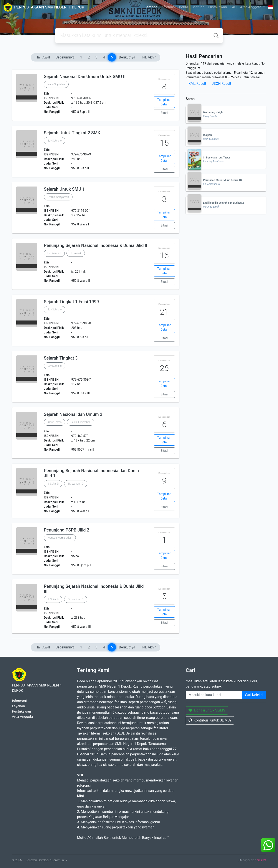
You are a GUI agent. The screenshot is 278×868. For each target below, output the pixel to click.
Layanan (18, 706)
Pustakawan (217, 7)
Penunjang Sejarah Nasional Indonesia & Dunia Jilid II (96, 245)
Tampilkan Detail (164, 102)
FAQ (234, 7)
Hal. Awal (43, 57)
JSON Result (221, 84)
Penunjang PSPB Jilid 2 (67, 530)
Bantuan (198, 7)
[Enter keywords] (214, 695)
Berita (184, 7)
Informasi (168, 7)
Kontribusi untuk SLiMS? (210, 720)
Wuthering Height (213, 112)
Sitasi (164, 113)
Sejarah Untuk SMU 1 (64, 189)
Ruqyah (207, 135)
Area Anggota (251, 7)
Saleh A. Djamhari (81, 422)
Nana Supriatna (56, 84)
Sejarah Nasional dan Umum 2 (73, 414)
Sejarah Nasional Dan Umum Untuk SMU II (85, 77)
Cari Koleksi (254, 695)
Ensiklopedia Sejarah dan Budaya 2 (223, 203)
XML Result (197, 84)
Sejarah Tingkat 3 (61, 358)
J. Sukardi (76, 253)
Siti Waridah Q (76, 484)
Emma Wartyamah (58, 197)
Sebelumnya (65, 57)
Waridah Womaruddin (60, 538)
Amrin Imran (55, 422)
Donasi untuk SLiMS (207, 710)
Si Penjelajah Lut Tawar (217, 158)
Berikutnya (127, 57)
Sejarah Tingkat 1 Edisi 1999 (71, 302)
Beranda (151, 7)
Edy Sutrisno (55, 141)
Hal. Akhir (148, 57)
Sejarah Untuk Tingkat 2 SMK (72, 133)
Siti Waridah (54, 253)
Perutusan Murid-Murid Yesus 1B (222, 180)
